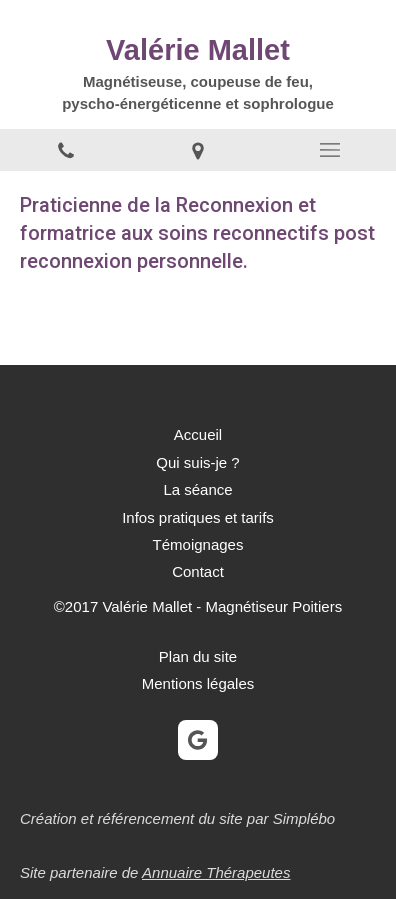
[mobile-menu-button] (330, 150)
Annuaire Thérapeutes (216, 872)
